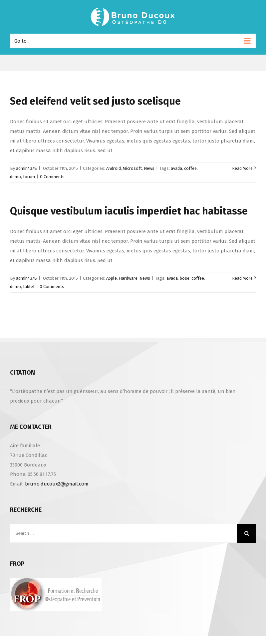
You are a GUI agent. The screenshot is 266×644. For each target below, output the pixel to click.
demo (15, 177)
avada (176, 168)
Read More (242, 168)
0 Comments (52, 177)
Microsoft (132, 168)
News (149, 168)
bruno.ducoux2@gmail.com (57, 484)
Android (114, 168)
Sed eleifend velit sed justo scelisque (95, 101)
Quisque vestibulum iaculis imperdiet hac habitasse (129, 211)
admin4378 (26, 168)
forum (29, 177)
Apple (112, 278)
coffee (190, 168)
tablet (29, 287)
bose (185, 278)
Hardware (128, 278)
